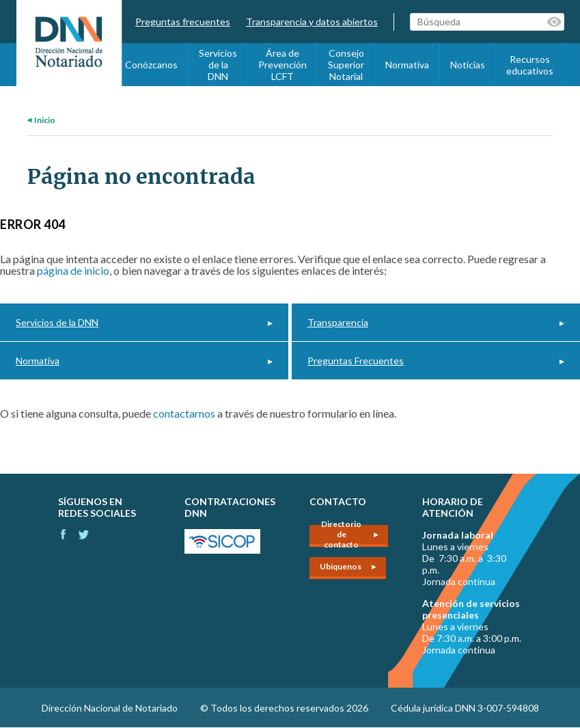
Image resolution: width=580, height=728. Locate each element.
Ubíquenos (341, 566)
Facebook (63, 534)
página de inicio (73, 270)
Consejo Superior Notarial (346, 65)
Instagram (84, 534)
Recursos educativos (530, 65)
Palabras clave (555, 22)
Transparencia (338, 322)
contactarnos (184, 413)
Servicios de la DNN (218, 65)
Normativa (407, 65)
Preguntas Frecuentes (356, 361)
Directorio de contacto (341, 536)
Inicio (45, 120)
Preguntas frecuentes (183, 22)
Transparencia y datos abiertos (312, 22)
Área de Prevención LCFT (282, 65)
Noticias (468, 65)
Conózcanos (151, 65)
